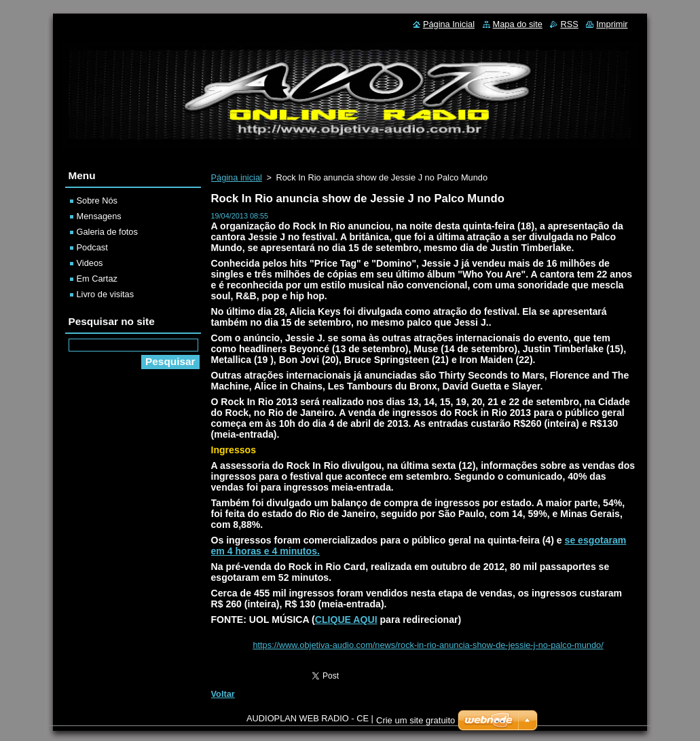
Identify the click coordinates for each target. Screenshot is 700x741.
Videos (90, 263)
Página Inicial (449, 24)
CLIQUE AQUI (346, 620)
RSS (569, 24)
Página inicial (237, 177)
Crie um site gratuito (416, 724)
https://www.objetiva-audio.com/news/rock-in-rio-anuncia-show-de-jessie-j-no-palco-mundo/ (428, 645)
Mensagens (99, 216)
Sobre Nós (97, 201)
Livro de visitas (106, 294)
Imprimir (612, 24)
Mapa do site (518, 24)
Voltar (223, 694)
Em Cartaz (97, 279)
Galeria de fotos (107, 232)
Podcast (92, 247)
